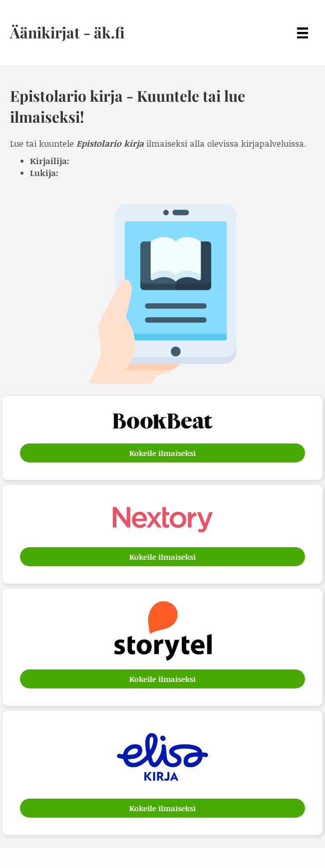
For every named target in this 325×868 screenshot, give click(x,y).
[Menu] (303, 33)
